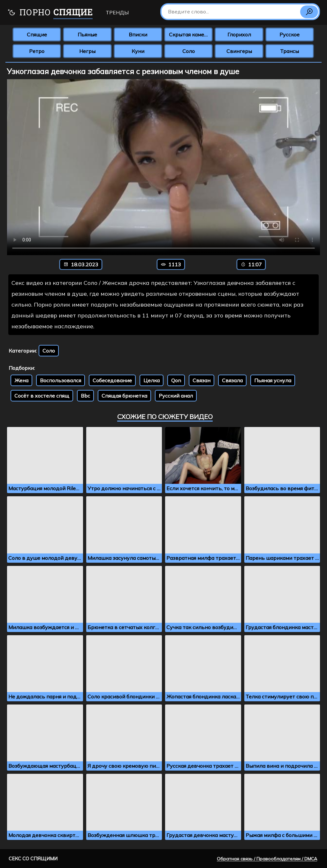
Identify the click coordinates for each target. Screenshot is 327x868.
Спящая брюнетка (124, 396)
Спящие (37, 34)
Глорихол (239, 34)
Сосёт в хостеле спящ (42, 396)
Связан (202, 380)
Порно (50, 13)
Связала (232, 380)
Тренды (117, 12)
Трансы (289, 51)
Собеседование (112, 380)
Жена (21, 380)
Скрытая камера (190, 34)
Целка (152, 380)
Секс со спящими (33, 859)
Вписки (138, 34)
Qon (176, 380)
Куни (138, 51)
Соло (189, 51)
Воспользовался (61, 380)
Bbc (85, 396)
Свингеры (239, 51)
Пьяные (87, 34)
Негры (87, 51)
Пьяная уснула (273, 380)
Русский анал (176, 396)
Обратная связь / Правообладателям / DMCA (267, 859)
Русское (289, 34)
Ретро (37, 51)
